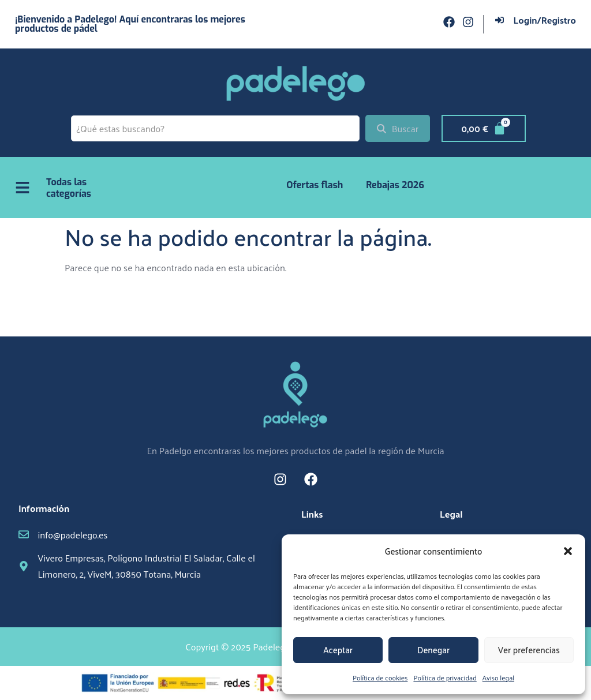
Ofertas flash (315, 185)
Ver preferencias (529, 650)
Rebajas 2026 (395, 185)
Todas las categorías (69, 188)
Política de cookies (380, 677)
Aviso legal (498, 677)
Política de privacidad (445, 677)
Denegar (433, 650)
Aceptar (338, 650)
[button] (568, 551)
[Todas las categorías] (23, 188)
